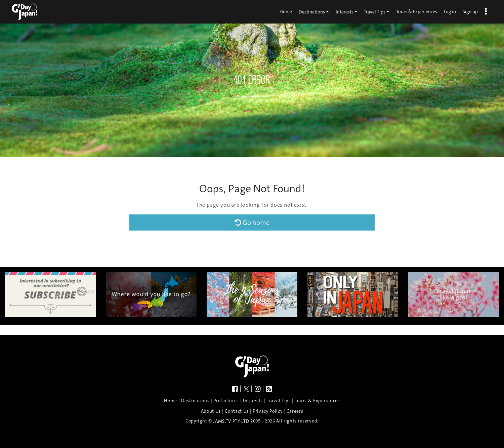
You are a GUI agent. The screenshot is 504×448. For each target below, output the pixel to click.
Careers (295, 411)
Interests (347, 11)
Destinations (314, 11)
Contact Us (237, 411)
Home (286, 11)
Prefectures (226, 401)
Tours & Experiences (417, 11)
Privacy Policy (268, 411)
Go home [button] (252, 222)
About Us (211, 411)
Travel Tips (377, 11)
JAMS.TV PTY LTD (231, 421)
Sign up (470, 11)
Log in (450, 11)
